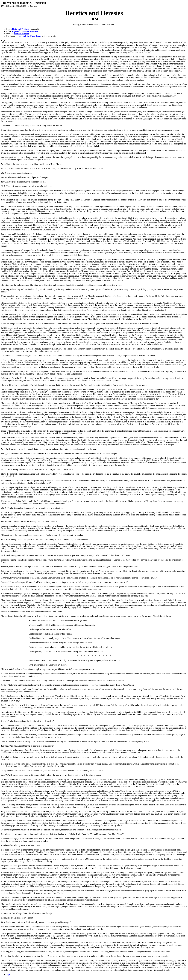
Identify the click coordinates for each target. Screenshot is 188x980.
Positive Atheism (21, 34)
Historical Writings (21, 29)
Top (8, 974)
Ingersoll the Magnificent (30, 36)
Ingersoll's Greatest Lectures (25, 31)
